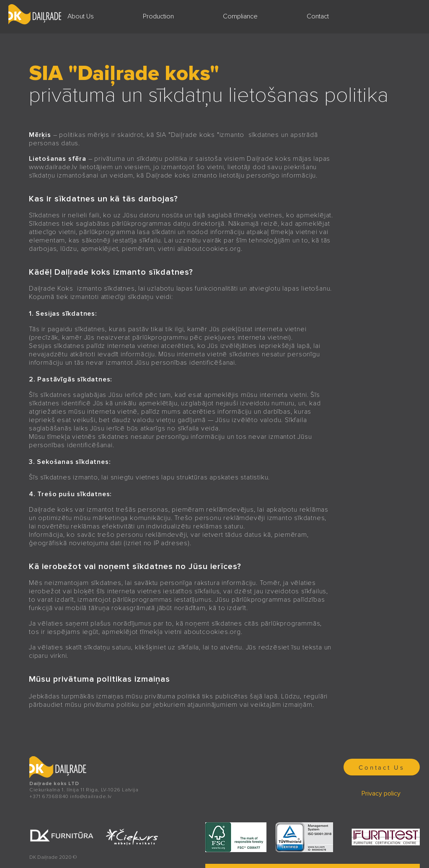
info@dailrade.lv (91, 797)
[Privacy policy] (382, 793)
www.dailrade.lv (53, 167)
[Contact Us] (382, 767)
